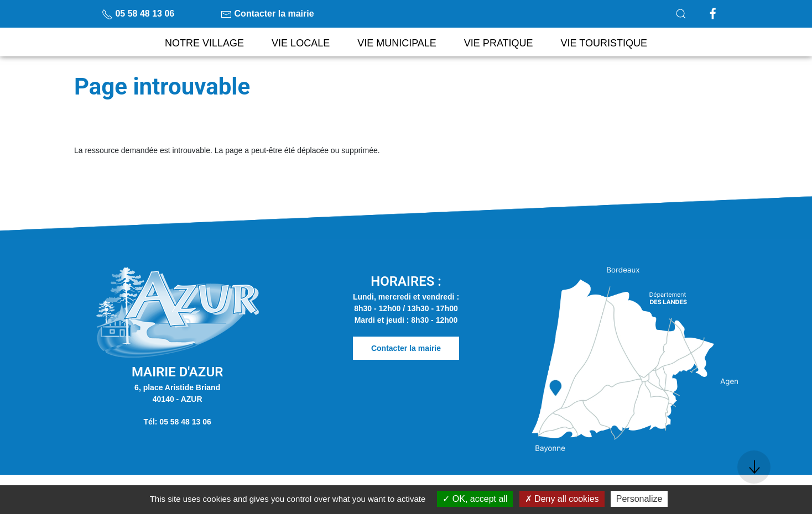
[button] (681, 14)
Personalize (639, 499)
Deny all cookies (562, 499)
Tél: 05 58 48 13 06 (178, 422)
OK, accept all (475, 499)
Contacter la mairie (267, 14)
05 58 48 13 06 (138, 14)
